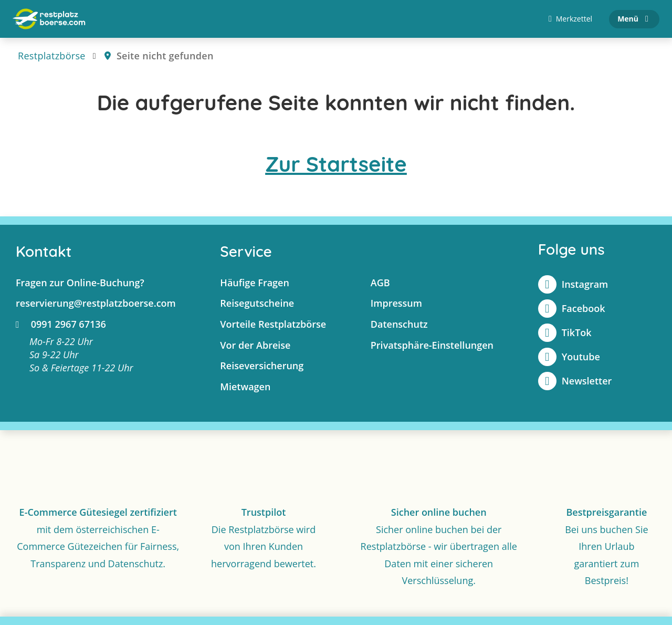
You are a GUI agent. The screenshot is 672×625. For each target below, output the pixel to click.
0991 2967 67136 (61, 324)
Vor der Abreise (255, 345)
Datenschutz (399, 324)
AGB (380, 283)
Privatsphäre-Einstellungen (432, 345)
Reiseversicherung (262, 366)
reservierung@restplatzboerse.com (96, 303)
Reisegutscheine (257, 303)
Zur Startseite (336, 164)
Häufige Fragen (255, 283)
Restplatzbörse (52, 56)
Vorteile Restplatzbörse (273, 324)
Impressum (396, 303)
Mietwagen (245, 387)
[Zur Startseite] (49, 19)
